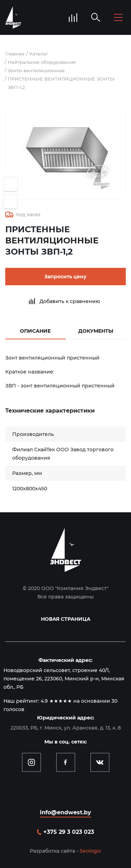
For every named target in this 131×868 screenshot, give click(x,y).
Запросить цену (65, 277)
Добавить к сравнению (70, 301)
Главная (15, 54)
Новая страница (66, 619)
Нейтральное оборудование (42, 62)
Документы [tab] (96, 331)
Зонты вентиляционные (36, 70)
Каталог (39, 54)
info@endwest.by (65, 812)
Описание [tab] (35, 331)
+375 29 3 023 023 (69, 832)
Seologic (90, 851)
